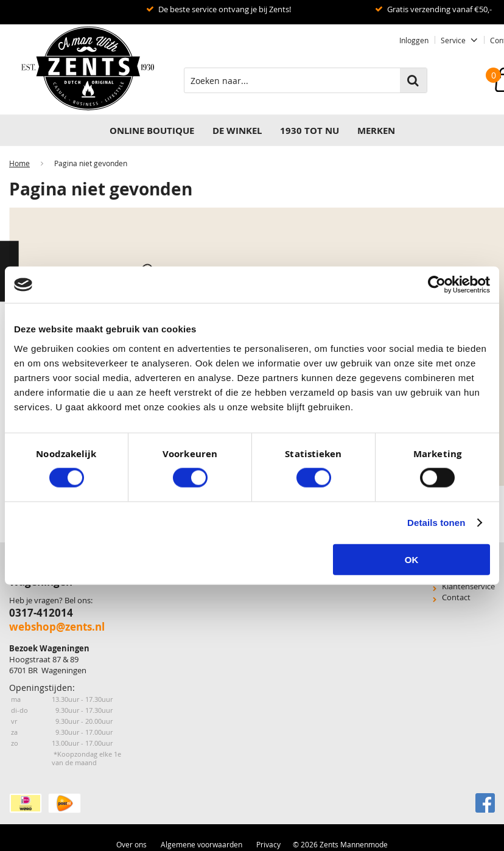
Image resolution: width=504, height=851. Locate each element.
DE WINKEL (237, 131)
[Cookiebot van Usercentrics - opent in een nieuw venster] (437, 285)
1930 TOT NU (310, 131)
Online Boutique (152, 131)
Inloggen (414, 40)
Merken (376, 131)
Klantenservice (468, 586)
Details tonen (436, 523)
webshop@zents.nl (57, 627)
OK (412, 559)
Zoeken (413, 80)
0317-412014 (41, 613)
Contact (456, 597)
